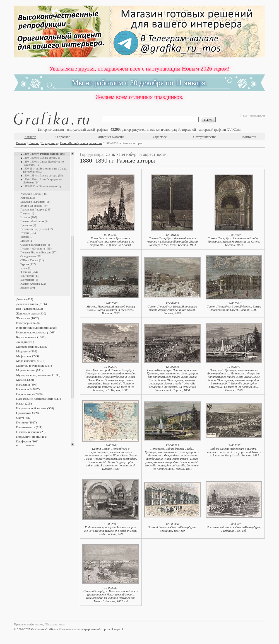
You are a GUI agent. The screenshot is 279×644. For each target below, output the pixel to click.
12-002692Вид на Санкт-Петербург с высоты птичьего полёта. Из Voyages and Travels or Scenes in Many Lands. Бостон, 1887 (234, 450)
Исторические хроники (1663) (36, 332)
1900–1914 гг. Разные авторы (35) (43, 175)
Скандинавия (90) (31, 256)
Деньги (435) (25, 299)
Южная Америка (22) (33, 284)
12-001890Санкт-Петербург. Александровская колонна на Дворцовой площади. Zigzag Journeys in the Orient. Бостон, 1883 (172, 240)
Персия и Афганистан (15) (36, 249)
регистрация (258, 115)
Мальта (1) (27, 241)
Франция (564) (29, 272)
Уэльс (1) (26, 268)
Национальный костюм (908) (35, 408)
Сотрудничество (205, 137)
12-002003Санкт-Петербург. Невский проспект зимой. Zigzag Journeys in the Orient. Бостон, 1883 (172, 308)
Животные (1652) (27, 318)
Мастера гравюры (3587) (32, 347)
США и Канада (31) (32, 260)
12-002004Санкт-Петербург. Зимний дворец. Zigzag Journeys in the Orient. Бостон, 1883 (234, 306)
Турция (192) (28, 264)
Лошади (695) (25, 342)
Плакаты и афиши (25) (31, 432)
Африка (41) (28, 198)
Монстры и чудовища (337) (34, 365)
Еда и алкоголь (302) (30, 309)
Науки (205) (24, 403)
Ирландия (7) (28, 225)
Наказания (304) (27, 384)
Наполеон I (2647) (28, 389)
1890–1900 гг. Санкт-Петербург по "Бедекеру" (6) (44, 163)
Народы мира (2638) (29, 394)
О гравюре (159, 137)
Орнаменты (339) (27, 413)
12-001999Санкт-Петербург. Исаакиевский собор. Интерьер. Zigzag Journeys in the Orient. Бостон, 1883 (234, 240)
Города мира (49, 143)
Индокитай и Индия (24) (35, 221)
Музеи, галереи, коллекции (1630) (38, 375)
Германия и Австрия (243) (36, 210)
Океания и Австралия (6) (35, 245)
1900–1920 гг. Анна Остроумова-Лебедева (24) (43, 181)
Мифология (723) (27, 356)
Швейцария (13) (30, 276)
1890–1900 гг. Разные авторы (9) (42, 158)
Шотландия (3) (29, 280)
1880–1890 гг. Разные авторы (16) (44, 154)
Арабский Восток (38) (33, 194)
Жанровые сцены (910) (31, 313)
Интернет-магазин (111, 137)
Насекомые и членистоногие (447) (38, 399)
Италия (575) (28, 233)
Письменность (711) (29, 427)
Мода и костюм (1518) (31, 361)
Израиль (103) (29, 217)
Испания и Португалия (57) (37, 229)
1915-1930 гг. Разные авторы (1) (42, 186)
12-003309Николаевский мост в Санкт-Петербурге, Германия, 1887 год (234, 527)
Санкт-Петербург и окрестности (81, 143)
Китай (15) (27, 237)
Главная (21, 143)
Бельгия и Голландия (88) (35, 202)
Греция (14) (27, 213)
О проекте (63, 137)
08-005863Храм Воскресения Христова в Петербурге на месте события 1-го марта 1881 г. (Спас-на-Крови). (111, 240)
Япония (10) (27, 288)
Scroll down (72, 444)
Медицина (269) (27, 351)
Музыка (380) (25, 380)
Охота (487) (24, 418)
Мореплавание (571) (29, 370)
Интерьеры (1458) (28, 323)
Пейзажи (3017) (27, 422)
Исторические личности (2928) (36, 328)
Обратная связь (55, 624)
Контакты (249, 137)
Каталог (30, 137)
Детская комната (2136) (32, 304)
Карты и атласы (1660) (31, 337)
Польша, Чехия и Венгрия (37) (39, 252)
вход (246, 115)
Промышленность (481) (32, 437)
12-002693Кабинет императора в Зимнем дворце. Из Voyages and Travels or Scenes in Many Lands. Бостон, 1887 (111, 529)
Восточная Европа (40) (34, 206)
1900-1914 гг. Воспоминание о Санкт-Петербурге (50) (45, 170)
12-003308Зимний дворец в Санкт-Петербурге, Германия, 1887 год (172, 527)
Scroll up (72, 154)
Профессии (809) (27, 441)
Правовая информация (29, 624)
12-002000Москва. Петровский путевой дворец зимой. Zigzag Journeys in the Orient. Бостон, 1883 (111, 308)
